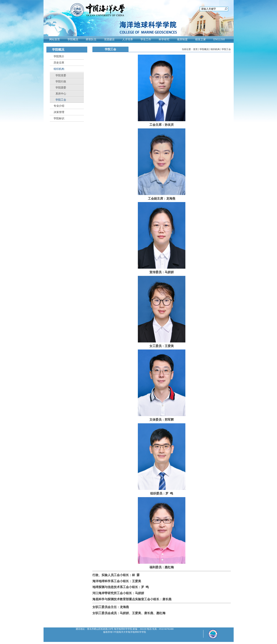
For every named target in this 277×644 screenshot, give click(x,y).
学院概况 (204, 49)
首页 (195, 49)
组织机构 (215, 49)
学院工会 (226, 49)
